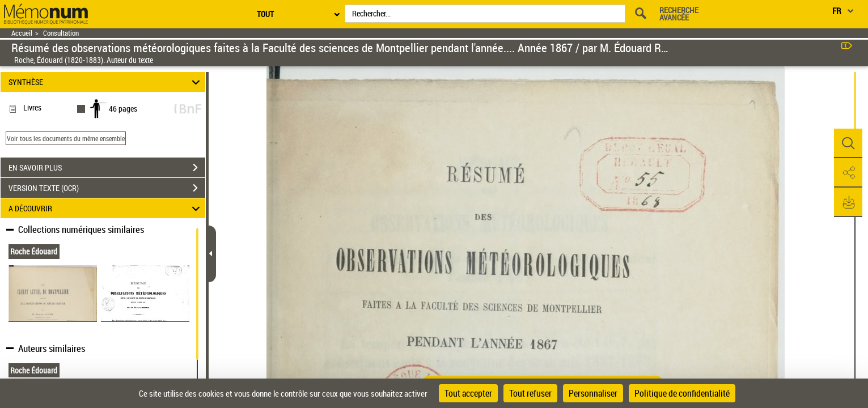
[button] (848, 143)
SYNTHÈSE (106, 82)
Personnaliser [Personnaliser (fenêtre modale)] (593, 393)
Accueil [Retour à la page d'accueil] (22, 33)
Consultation (61, 33)
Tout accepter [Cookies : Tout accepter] (468, 393)
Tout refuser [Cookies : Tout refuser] (530, 393)
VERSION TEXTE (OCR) (107, 188)
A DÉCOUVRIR (106, 208)
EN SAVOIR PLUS (107, 168)
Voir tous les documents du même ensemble (66, 138)
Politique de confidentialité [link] (682, 393)
